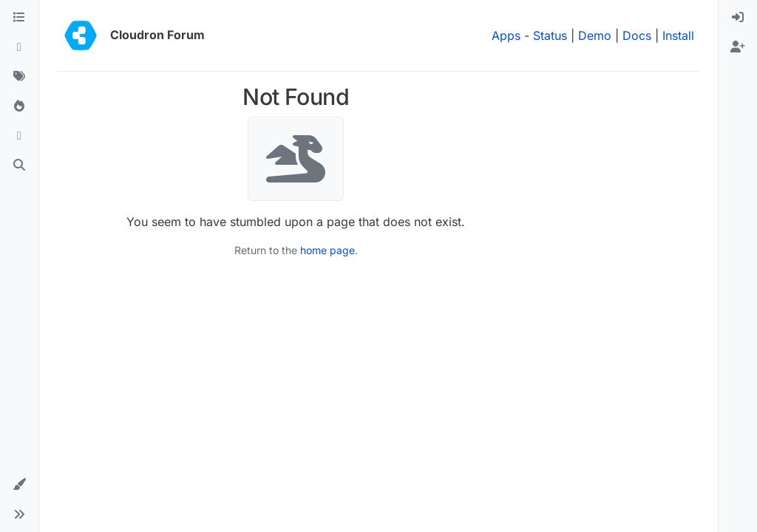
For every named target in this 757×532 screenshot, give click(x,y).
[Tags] (19, 77)
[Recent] (19, 47)
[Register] (738, 47)
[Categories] (19, 18)
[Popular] (19, 106)
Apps (506, 35)
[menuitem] (738, 18)
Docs (637, 35)
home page (327, 250)
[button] (19, 485)
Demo (595, 35)
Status (550, 35)
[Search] (19, 166)
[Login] (738, 18)
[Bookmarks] (19, 136)
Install (678, 35)
